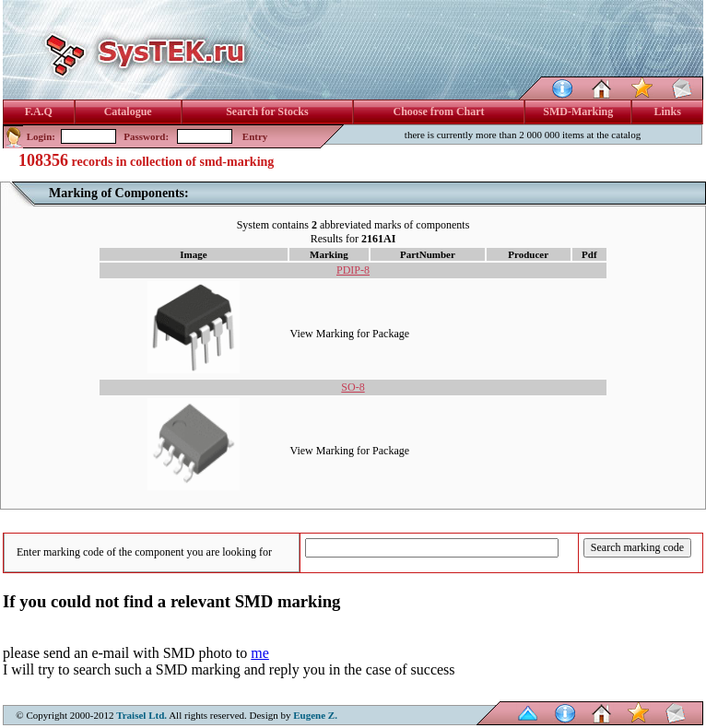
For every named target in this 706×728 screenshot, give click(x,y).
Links (668, 112)
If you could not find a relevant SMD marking (171, 601)
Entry (255, 136)
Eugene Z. (315, 715)
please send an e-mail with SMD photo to (127, 653)
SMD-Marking (578, 112)
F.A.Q (39, 112)
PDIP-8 (353, 270)
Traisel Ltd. (141, 715)
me (260, 653)
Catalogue (128, 112)
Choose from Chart (438, 112)
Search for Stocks (267, 112)
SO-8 (353, 387)
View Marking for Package (350, 334)
